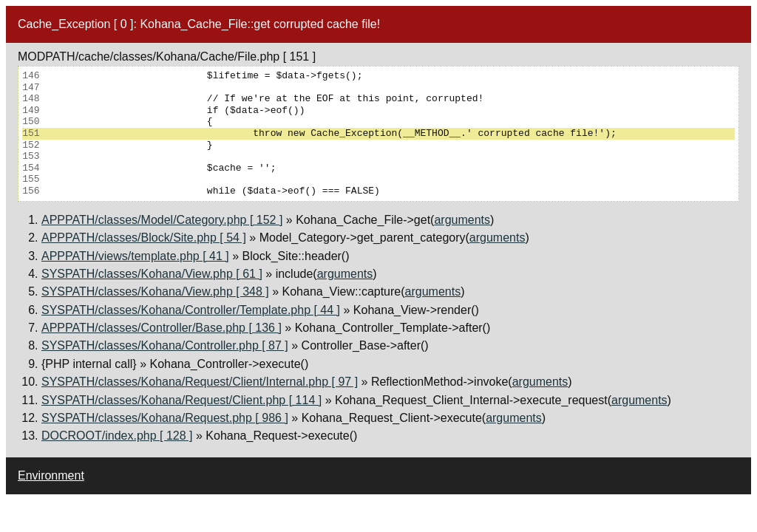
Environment (51, 475)
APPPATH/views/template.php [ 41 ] (135, 256)
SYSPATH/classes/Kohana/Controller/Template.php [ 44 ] (191, 310)
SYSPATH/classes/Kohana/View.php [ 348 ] (155, 291)
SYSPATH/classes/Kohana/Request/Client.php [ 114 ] (181, 400)
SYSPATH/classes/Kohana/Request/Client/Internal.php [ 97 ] (200, 382)
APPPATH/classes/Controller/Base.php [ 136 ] (162, 328)
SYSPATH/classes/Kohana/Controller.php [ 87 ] (165, 345)
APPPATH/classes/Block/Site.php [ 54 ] (144, 238)
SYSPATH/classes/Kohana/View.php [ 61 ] (152, 274)
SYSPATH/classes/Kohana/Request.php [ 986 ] (165, 418)
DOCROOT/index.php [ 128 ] (117, 436)
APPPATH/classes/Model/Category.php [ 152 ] (162, 220)
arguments (462, 220)
